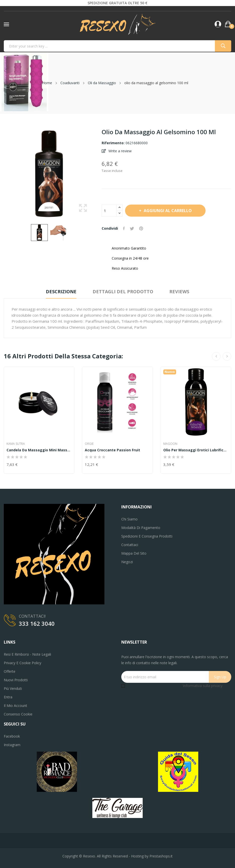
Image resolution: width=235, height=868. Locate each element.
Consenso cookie (18, 714)
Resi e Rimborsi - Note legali (27, 654)
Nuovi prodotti (16, 680)
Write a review (120, 151)
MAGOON (170, 444)
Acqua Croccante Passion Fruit (112, 450)
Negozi (127, 562)
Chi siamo (129, 519)
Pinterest (141, 228)
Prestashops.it (161, 856)
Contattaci (130, 545)
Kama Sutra (16, 444)
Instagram (12, 745)
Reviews (179, 292)
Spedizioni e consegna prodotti (147, 536)
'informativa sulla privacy (202, 686)
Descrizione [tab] (61, 292)
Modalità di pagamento (141, 528)
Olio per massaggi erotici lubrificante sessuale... (196, 450)
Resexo (89, 856)
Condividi (124, 228)
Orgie (89, 444)
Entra (8, 697)
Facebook (12, 736)
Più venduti (13, 688)
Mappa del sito (134, 553)
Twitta (132, 228)
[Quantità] (109, 211)
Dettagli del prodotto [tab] (123, 292)
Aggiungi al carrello (167, 211)
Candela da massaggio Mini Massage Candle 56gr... (39, 450)
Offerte (10, 671)
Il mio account (15, 706)
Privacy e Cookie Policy (23, 663)
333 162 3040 (37, 623)
